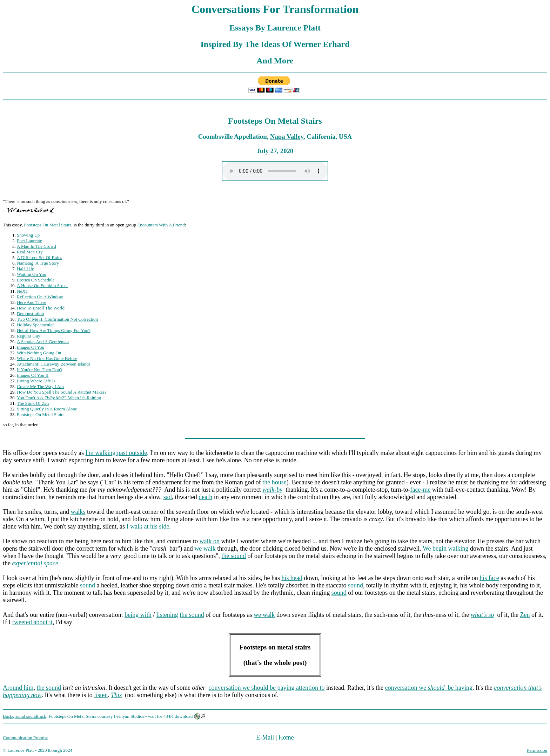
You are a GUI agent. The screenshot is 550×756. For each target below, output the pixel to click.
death (205, 497)
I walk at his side (148, 526)
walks (78, 512)
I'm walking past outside (116, 453)
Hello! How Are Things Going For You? (54, 330)
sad (168, 497)
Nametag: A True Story (38, 263)
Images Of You (31, 347)
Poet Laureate (29, 241)
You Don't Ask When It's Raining (59, 398)
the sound (234, 556)
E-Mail (265, 737)
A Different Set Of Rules (39, 257)
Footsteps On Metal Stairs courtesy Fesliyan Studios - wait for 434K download (121, 716)
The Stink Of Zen (33, 403)
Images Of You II (33, 375)
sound (88, 585)
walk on (209, 541)
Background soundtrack (25, 716)
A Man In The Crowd (36, 246)
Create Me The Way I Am (40, 386)
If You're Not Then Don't (39, 370)
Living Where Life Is (36, 381)
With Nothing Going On (39, 353)
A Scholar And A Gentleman (43, 342)
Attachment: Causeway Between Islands (54, 364)
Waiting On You (32, 274)
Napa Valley (287, 137)
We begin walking (446, 549)
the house (274, 482)
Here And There (32, 302)
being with (138, 615)
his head (292, 578)
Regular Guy (29, 336)
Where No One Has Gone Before (47, 358)
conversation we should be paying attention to (267, 688)
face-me (420, 490)
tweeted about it (32, 622)
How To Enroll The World (41, 308)
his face (489, 578)
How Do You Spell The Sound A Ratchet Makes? (62, 392)
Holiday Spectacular (35, 325)
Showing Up (28, 235)
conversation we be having (429, 688)
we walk (205, 549)
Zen (525, 615)
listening (167, 615)
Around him (18, 688)
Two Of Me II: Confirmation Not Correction (57, 319)
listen (101, 695)
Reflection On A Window (40, 297)
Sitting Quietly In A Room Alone (47, 409)
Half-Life (25, 269)
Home (286, 737)
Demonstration (30, 314)
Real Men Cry (30, 252)
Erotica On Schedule (36, 280)
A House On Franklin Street (42, 285)
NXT (23, 291)
